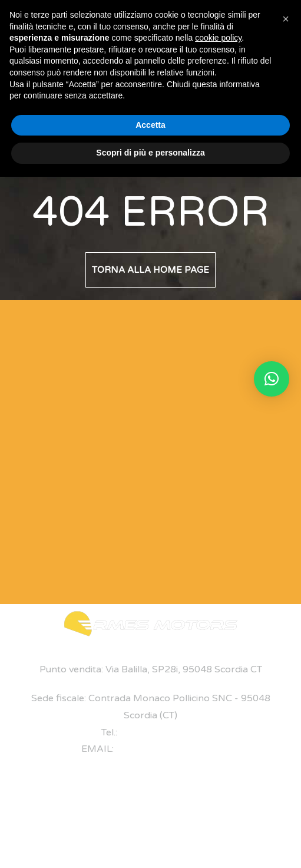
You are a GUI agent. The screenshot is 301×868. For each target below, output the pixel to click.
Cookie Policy (209, 839)
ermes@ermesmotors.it (168, 749)
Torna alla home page (150, 270)
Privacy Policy (157, 839)
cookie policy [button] (218, 38)
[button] (272, 379)
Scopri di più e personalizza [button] (150, 153)
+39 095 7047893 (160, 732)
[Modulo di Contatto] (136, 449)
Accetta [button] (150, 125)
